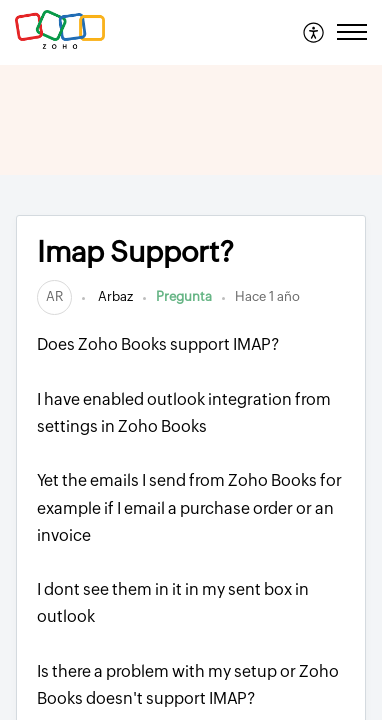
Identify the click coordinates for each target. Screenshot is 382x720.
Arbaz (114, 296)
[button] (314, 32)
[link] (54, 296)
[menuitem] (314, 32)
